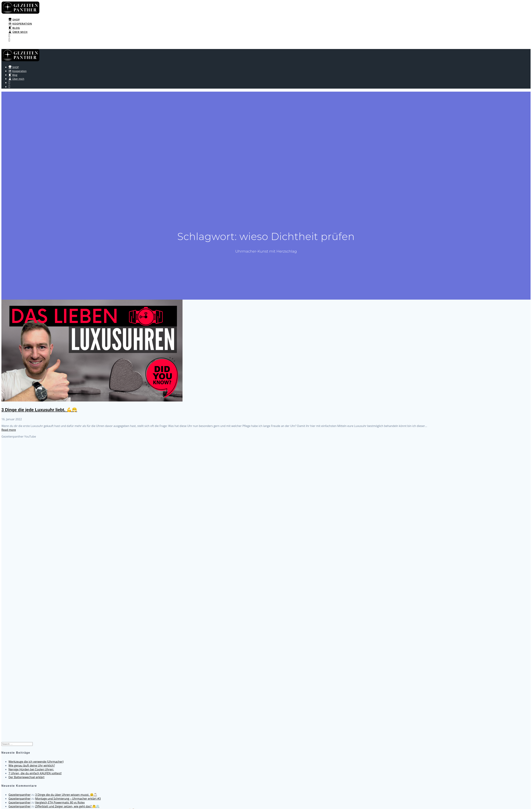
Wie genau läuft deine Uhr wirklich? (32, 765)
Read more (9, 430)
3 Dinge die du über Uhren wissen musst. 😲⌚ (66, 795)
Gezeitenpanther (20, 795)
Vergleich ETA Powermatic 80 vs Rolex (60, 802)
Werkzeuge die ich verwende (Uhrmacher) (36, 762)
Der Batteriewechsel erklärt (26, 777)
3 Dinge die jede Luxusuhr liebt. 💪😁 (39, 410)
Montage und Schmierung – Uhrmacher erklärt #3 (68, 799)
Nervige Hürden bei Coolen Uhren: (31, 769)
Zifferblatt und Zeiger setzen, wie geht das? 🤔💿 (67, 806)
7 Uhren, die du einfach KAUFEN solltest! (35, 773)
